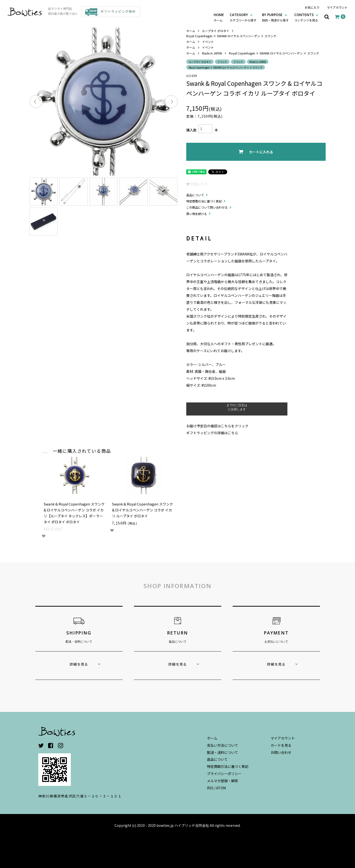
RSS (210, 788)
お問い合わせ (281, 752)
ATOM (221, 788)
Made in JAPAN (212, 53)
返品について (195, 195)
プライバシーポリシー (224, 774)
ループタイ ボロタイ (216, 31)
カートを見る (281, 745)
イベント (208, 42)
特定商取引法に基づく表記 (204, 201)
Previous (36, 102)
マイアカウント (337, 7)
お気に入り (312, 7)
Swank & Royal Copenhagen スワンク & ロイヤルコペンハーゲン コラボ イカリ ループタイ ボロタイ (142, 510)
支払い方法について (223, 745)
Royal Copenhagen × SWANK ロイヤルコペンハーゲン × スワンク (231, 36)
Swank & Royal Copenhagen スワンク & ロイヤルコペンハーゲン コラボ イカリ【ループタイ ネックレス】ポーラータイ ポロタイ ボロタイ (74, 513)
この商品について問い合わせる (207, 207)
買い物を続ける (197, 214)
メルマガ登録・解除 (223, 781)
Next (171, 102)
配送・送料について (223, 752)
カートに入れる (256, 152)
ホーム (191, 31)
